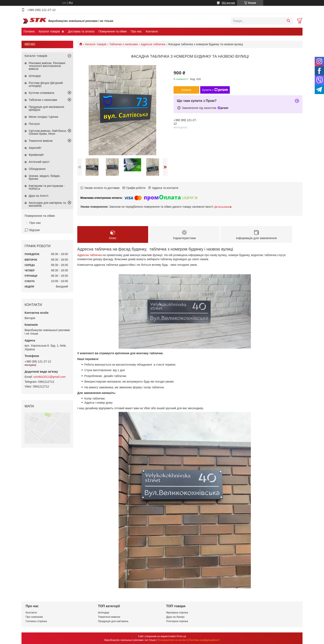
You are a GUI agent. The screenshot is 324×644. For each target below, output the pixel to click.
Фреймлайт (36, 155)
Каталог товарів (49, 31)
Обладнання (37, 169)
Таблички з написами (124, 44)
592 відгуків (228, 3)
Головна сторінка (36, 621)
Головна (29, 31)
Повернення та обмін (113, 31)
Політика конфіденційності (204, 640)
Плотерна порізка (177, 621)
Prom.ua (181, 636)
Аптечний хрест (39, 162)
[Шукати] (288, 21)
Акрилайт (35, 148)
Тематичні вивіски (41, 141)
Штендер (35, 76)
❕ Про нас (33, 223)
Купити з (215, 90)
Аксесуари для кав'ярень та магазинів (47, 204)
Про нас (136, 31)
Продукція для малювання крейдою (46, 108)
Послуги (34, 124)
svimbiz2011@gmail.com (50, 377)
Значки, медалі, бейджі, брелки (45, 177)
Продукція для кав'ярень (113, 621)
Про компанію (34, 617)
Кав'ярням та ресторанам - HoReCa (47, 187)
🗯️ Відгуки (32, 230)
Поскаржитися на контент (172, 640)
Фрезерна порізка (177, 612)
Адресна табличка (153, 44)
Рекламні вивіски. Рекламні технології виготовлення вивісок (47, 66)
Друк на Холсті (39, 196)
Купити (186, 90)
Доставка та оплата (81, 31)
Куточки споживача (41, 93)
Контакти (152, 31)
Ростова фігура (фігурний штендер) (46, 84)
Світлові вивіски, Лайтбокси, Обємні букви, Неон (48, 132)
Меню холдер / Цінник (43, 117)
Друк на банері (175, 617)
